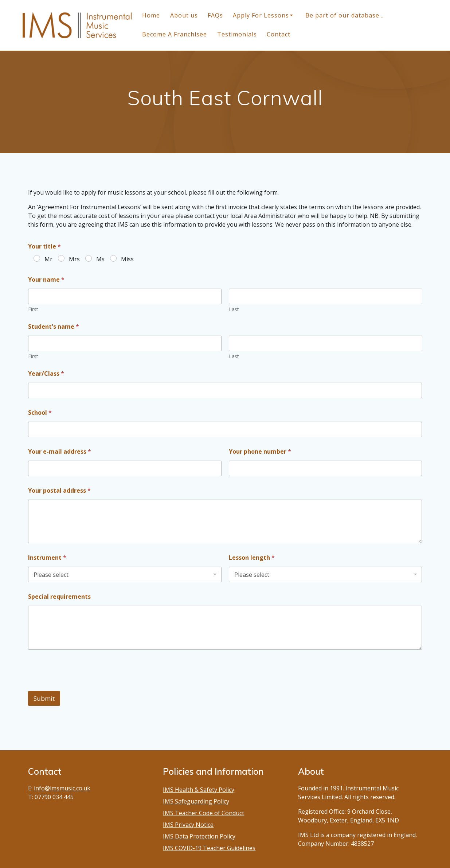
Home (151, 15)
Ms (100, 259)
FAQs (215, 15)
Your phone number (260, 452)
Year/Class (46, 374)
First (33, 309)
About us (184, 15)
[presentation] (83, 686)
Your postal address (59, 491)
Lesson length (252, 558)
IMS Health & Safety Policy (199, 790)
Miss (127, 259)
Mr (48, 259)
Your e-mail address (60, 452)
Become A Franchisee (175, 34)
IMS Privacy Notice (188, 825)
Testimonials (237, 34)
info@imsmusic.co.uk (62, 788)
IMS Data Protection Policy (199, 836)
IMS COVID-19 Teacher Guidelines (209, 848)
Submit (44, 698)
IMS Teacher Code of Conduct (204, 813)
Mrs (74, 259)
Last (234, 309)
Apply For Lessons (261, 15)
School (40, 413)
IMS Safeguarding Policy (196, 801)
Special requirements (59, 597)
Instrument (47, 558)
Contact (279, 34)
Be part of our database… (345, 15)
